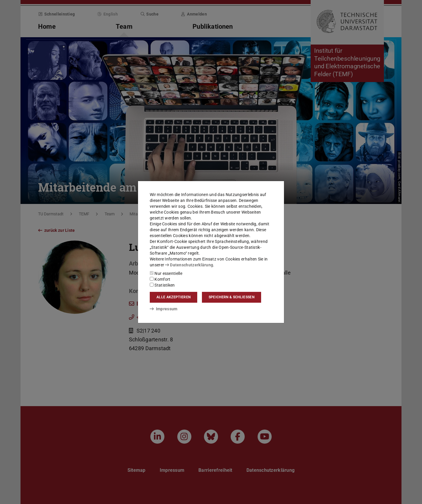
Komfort (160, 279)
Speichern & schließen (232, 297)
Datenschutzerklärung (189, 265)
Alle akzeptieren (173, 297)
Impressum (164, 309)
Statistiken (162, 285)
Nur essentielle (166, 273)
